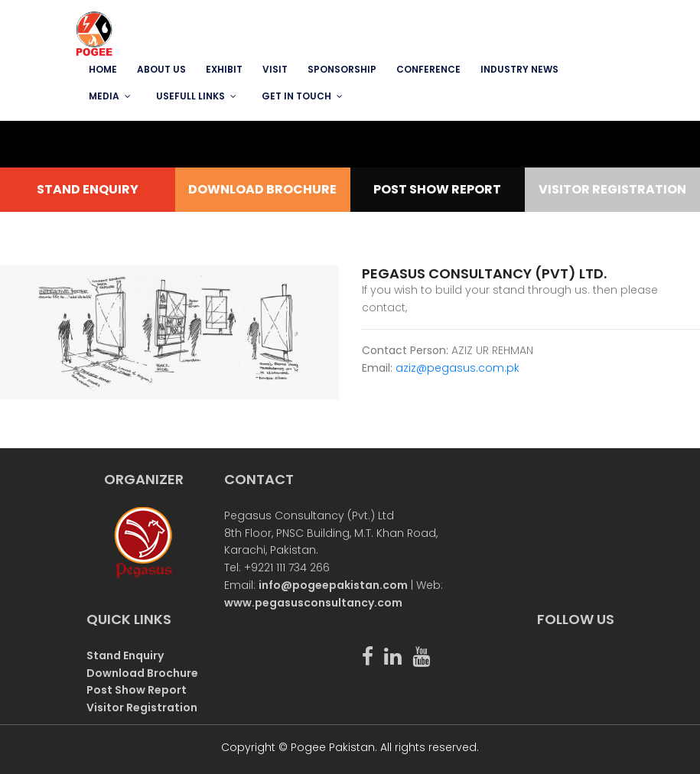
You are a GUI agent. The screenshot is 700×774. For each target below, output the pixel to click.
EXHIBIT (224, 69)
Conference (428, 69)
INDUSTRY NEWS (519, 69)
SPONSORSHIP (342, 69)
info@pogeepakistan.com (333, 585)
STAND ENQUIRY (88, 189)
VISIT (275, 69)
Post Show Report (137, 690)
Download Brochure (142, 673)
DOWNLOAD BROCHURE (262, 189)
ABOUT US (161, 69)
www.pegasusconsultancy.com (313, 603)
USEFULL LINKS (190, 96)
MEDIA (104, 96)
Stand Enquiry (125, 655)
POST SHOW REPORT (437, 189)
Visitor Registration (142, 707)
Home (103, 69)
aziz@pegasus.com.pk (457, 368)
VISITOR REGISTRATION (612, 189)
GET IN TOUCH (296, 96)
